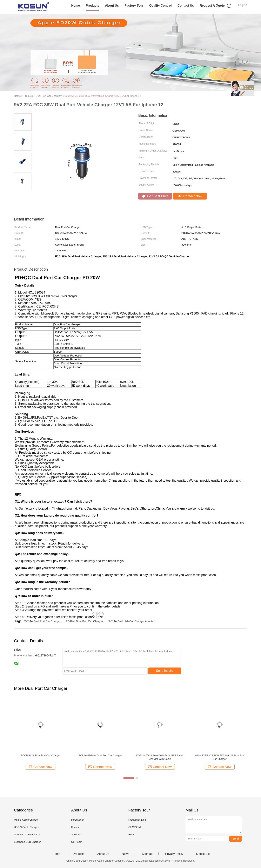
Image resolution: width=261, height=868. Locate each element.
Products (92, 6)
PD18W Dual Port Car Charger (84, 621)
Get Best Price (155, 196)
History (75, 827)
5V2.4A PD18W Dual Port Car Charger (100, 755)
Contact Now (190, 196)
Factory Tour (134, 6)
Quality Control (160, 6)
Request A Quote (212, 6)
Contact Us (186, 6)
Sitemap (147, 854)
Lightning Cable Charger (28, 834)
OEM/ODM (135, 827)
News (125, 854)
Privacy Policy (174, 854)
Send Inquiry (165, 671)
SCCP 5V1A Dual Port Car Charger (41, 755)
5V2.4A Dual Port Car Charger (42, 621)
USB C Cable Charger (26, 827)
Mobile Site (203, 854)
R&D (131, 834)
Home (76, 6)
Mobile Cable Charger (26, 820)
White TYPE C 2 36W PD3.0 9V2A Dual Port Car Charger (220, 757)
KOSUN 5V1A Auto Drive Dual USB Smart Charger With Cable (160, 757)
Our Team (77, 842)
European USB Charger (27, 842)
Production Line (137, 820)
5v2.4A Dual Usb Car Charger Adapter (131, 621)
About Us (112, 6)
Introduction (78, 820)
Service (75, 834)
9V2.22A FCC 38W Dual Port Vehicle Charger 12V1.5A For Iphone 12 (102, 96)
